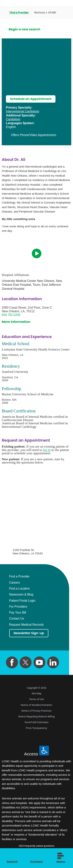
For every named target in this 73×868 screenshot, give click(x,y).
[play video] (36, 254)
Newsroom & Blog (21, 595)
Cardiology (13, 119)
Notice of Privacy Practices (37, 711)
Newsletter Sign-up (29, 633)
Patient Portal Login (22, 601)
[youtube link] (39, 663)
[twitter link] (26, 663)
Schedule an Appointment (31, 99)
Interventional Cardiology (23, 112)
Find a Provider (19, 13)
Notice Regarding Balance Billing (37, 717)
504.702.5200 (11, 315)
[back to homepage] (3, 13)
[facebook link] (12, 663)
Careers (15, 583)
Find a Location (20, 589)
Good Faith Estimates (36, 723)
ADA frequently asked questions (36, 846)
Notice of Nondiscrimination (36, 705)
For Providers (18, 607)
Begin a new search (24, 29)
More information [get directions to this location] (16, 322)
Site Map (36, 694)
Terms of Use (36, 700)
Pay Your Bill (18, 613)
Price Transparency (36, 728)
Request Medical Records (26, 625)
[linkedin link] (53, 663)
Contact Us (17, 619)
